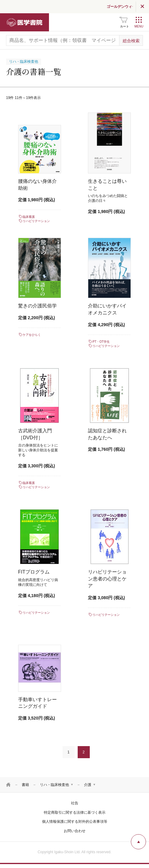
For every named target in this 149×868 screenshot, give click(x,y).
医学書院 (24, 22)
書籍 (25, 785)
